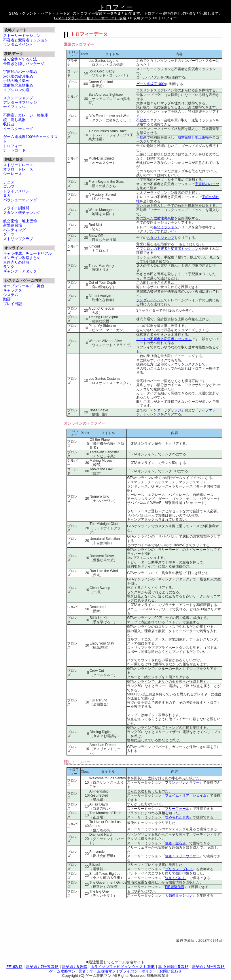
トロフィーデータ (89, 34)
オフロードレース (18, 169)
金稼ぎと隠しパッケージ (24, 64)
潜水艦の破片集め (18, 76)
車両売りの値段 (16, 262)
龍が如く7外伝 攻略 (42, 967)
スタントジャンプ (160, 238)
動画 (7, 299)
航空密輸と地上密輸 (193, 137)
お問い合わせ (171, 971)
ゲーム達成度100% (151, 84)
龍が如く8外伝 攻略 (208, 967)
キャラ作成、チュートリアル (28, 253)
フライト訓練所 (16, 208)
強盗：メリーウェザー (182, 856)
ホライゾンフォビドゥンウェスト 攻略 (123, 967)
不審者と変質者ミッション (26, 40)
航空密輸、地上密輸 (20, 221)
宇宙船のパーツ (207, 184)
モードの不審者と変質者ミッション (164, 339)
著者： (97, 971)
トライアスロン (16, 191)
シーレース (13, 174)
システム (11, 295)
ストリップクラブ (18, 239)
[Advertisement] (86, 920)
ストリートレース (18, 165)
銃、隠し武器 (14, 120)
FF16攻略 (14, 967)
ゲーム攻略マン (62, 971)
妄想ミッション (166, 227)
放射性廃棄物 (164, 218)
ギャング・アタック (20, 271)
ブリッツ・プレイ (179, 869)
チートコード (14, 150)
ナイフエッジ (14, 107)
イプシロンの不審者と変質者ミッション (167, 249)
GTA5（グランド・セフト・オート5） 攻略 (90, 18)
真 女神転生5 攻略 (173, 967)
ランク (9, 267)
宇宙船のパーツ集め (20, 72)
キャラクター (14, 290)
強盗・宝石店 (175, 843)
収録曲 (9, 124)
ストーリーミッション (22, 36)
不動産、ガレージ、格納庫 (26, 115)
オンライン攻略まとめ (22, 258)
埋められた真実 (177, 817)
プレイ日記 (13, 304)
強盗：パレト (175, 878)
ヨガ (7, 195)
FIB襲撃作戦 (175, 887)
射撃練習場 (13, 225)
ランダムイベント (150, 300)
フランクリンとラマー (182, 783)
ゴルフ (9, 186)
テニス (9, 182)
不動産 (141, 120)
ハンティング (14, 230)
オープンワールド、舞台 (24, 286)
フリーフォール (177, 809)
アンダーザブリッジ (166, 410)
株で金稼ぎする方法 (20, 59)
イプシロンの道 (16, 90)
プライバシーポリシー (138, 971)
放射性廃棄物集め (18, 85)
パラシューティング (20, 200)
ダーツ (9, 234)
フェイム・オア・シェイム (186, 795)
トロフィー (116, 7)
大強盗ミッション (179, 895)
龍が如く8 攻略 (74, 967)
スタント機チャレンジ (22, 213)
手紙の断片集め (16, 81)
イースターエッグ (18, 129)
